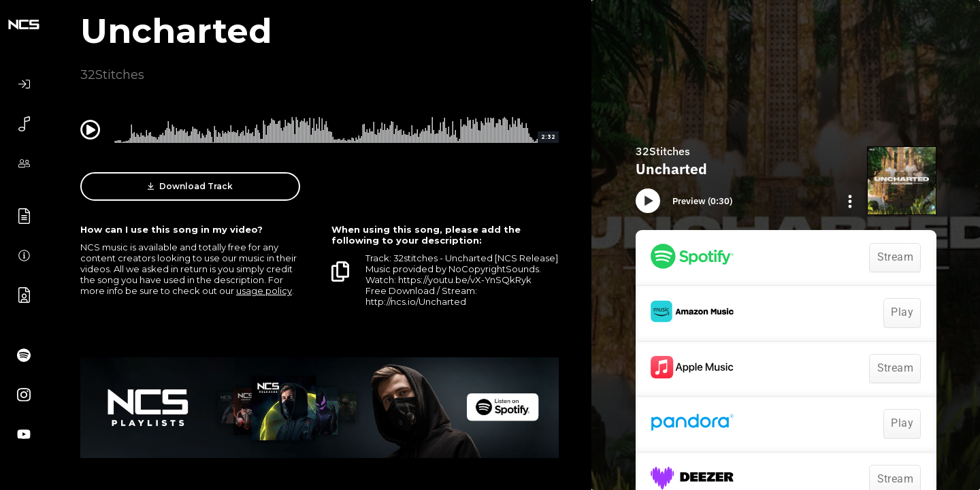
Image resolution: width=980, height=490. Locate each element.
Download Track (190, 186)
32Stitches (112, 75)
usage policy (264, 291)
